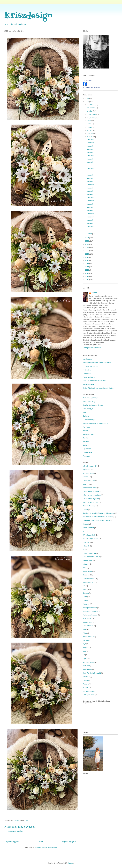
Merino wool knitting (90, 615)
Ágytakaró (86, 470)
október (90, 111)
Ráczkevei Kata (88, 434)
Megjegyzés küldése (15, 831)
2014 (87, 267)
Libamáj (86, 600)
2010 (87, 280)
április (90, 130)
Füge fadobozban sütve (91, 557)
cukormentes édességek (92, 495)
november (91, 108)
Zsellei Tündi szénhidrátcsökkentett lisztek (98, 388)
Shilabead (86, 441)
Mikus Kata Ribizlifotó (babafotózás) (96, 423)
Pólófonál (86, 640)
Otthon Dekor (87, 622)
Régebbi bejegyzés (69, 842)
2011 (87, 276)
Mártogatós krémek (90, 608)
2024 (87, 238)
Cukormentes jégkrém (91, 499)
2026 (87, 99)
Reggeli (85, 648)
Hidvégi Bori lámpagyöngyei (93, 405)
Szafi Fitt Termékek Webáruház (94, 381)
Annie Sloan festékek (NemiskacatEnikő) (98, 363)
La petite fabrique (89, 420)
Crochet (86, 484)
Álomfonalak (87, 359)
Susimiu (86, 445)
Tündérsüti (86, 456)
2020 (87, 251)
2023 (87, 241)
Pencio (85, 431)
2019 (87, 254)
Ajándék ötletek (88, 473)
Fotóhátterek (87, 370)
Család (85, 510)
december (91, 105)
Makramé (86, 604)
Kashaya (86, 416)
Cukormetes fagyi (89, 506)
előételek (86, 546)
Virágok (85, 688)
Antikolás (86, 477)
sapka (85, 658)
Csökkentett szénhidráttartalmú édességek (98, 513)
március (90, 134)
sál (84, 655)
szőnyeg (86, 680)
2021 (87, 248)
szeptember (92, 114)
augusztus (91, 117)
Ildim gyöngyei (88, 409)
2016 (87, 264)
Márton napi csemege (91, 611)
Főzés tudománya (89, 553)
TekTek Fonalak (88, 384)
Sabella (85, 438)
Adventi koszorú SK (90, 466)
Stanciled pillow (88, 662)
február (90, 137)
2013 (87, 270)
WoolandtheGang (89, 691)
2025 (87, 102)
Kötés (85, 597)
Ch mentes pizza (89, 480)
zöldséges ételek (89, 695)
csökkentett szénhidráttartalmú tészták (97, 520)
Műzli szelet (87, 619)
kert (84, 586)
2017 (87, 260)
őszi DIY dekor (88, 626)
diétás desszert (88, 528)
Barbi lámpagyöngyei (90, 398)
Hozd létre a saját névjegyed (91, 87)
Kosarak (86, 593)
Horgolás (86, 575)
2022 (87, 244)
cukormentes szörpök (90, 502)
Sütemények (87, 669)
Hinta (85, 568)
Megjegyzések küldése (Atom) (46, 847)
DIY (84, 531)
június (90, 124)
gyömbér (86, 564)
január (90, 234)
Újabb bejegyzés (12, 842)
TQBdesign (87, 449)
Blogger (70, 863)
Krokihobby (87, 373)
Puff (84, 644)
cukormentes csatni (90, 488)
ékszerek (86, 542)
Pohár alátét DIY (89, 637)
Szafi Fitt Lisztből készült (92, 673)
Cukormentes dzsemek (91, 491)
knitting (85, 589)
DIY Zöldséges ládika (90, 539)
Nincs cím (90, 140)
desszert (86, 524)
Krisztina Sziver (87, 80)
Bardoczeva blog (89, 402)
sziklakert (86, 677)
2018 (87, 257)
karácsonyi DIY (88, 582)
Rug (84, 651)
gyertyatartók (87, 560)
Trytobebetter (87, 452)
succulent (86, 666)
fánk (84, 549)
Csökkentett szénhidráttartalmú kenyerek (98, 517)
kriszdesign (28, 16)
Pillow (85, 633)
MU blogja (86, 427)
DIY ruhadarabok (89, 535)
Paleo (85, 629)
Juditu (85, 412)
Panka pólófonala (89, 377)
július (89, 121)
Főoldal (40, 842)
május (90, 127)
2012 (87, 273)
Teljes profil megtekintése (92, 348)
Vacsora (86, 684)
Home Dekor (87, 571)
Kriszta (94, 293)
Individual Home (89, 579)
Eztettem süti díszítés (90, 366)
